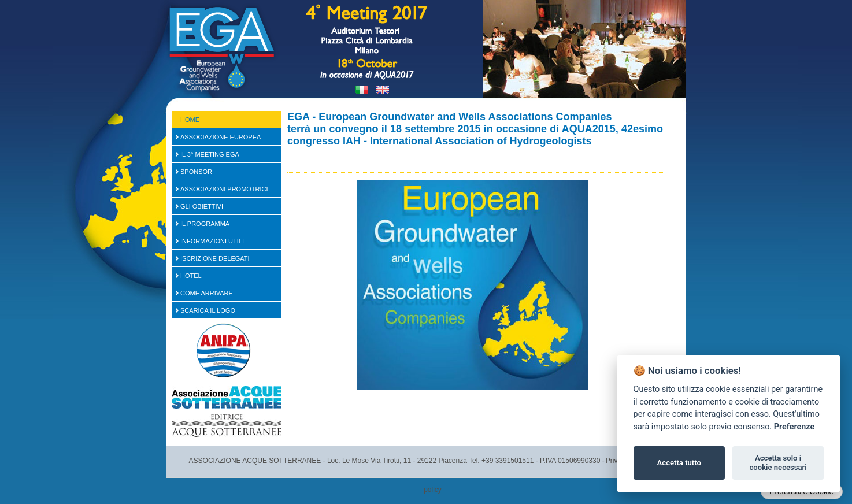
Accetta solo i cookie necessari (778, 463)
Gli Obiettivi (202, 206)
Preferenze (794, 427)
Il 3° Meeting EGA (210, 154)
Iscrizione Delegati (215, 258)
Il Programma (205, 224)
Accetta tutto (679, 463)
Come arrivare (207, 293)
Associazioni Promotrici (224, 189)
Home (190, 120)
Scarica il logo (208, 310)
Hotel (191, 276)
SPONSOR (196, 172)
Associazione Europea (221, 137)
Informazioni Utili (212, 241)
